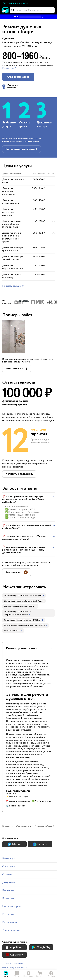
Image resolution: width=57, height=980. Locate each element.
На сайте (40, 844)
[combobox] (32, 10)
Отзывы (7, 874)
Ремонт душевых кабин (15, 607)
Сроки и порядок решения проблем (40, 441)
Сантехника (23, 826)
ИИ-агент (8, 914)
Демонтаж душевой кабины (17, 601)
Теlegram (14, 844)
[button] (28, 17)
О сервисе (9, 866)
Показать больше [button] (13, 631)
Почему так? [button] (9, 68)
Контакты (8, 898)
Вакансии (8, 890)
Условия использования (13, 964)
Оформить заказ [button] (18, 77)
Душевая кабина (43, 826)
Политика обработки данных (15, 968)
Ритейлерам (9, 922)
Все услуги (9, 859)
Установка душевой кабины (17, 596)
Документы (9, 882)
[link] (24, 595)
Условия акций (11, 930)
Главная (6, 826)
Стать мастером (12, 906)
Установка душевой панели (17, 620)
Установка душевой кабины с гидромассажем (18, 613)
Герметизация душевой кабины (19, 626)
